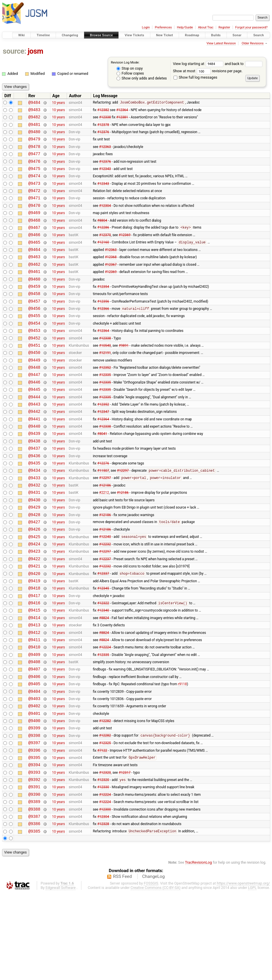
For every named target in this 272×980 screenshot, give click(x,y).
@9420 (34, 630)
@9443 (34, 441)
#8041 (102, 473)
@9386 (34, 910)
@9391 (34, 868)
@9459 (34, 309)
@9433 (34, 523)
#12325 (105, 819)
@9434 (34, 515)
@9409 (34, 720)
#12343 (105, 177)
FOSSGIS (151, 970)
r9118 (182, 753)
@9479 (34, 144)
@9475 (34, 177)
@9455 (34, 342)
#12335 (105, 408)
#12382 (103, 111)
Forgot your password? (251, 27)
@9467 (34, 243)
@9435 (34, 506)
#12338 (105, 120)
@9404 (34, 762)
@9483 (34, 111)
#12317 (125, 852)
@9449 (34, 391)
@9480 (34, 136)
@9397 (34, 819)
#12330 (103, 869)
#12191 (105, 383)
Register (224, 27)
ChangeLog (154, 963)
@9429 (34, 556)
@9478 (34, 152)
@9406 (34, 745)
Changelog (70, 35)
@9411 (34, 704)
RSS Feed (122, 963)
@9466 (34, 251)
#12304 (105, 218)
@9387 (34, 902)
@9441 (34, 457)
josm (35, 51)
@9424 (34, 597)
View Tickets (134, 35)
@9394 (34, 844)
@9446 (34, 416)
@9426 (34, 580)
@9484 (34, 103)
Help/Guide (185, 27)
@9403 (34, 770)
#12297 (123, 515)
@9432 (34, 531)
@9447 (34, 407)
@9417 (34, 655)
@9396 (34, 828)
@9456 (34, 333)
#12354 (103, 309)
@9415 (34, 671)
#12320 (105, 852)
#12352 (105, 399)
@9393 (34, 852)
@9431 (34, 539)
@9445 (34, 424)
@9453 (34, 358)
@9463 (34, 276)
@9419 (34, 638)
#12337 (103, 630)
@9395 (34, 836)
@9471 (34, 210)
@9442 (34, 449)
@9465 (34, 260)
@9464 (34, 268)
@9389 (34, 885)
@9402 (34, 778)
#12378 (103, 128)
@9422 (34, 613)
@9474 (34, 185)
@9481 (34, 128)
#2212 (104, 539)
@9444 (34, 432)
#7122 (102, 827)
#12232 (105, 597)
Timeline (43, 35)
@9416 (34, 663)
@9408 (34, 729)
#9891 (124, 375)
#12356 (103, 325)
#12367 (111, 284)
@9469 (34, 226)
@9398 (34, 811)
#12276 (103, 506)
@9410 (34, 712)
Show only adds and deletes (142, 78)
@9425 (34, 589)
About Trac (206, 27)
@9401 (34, 786)
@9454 (34, 350)
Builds (216, 35)
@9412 (34, 696)
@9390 (34, 877)
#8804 (102, 235)
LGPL (252, 975)
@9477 (34, 161)
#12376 (103, 136)
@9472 (34, 202)
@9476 (34, 169)
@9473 (34, 194)
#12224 (105, 712)
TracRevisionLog (199, 949)
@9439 (34, 473)
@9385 (34, 918)
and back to (244, 64)
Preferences (163, 27)
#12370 (105, 251)
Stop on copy (130, 68)
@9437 (34, 490)
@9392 (34, 860)
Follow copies (130, 73)
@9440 (34, 465)
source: (15, 51)
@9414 (34, 679)
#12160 (103, 260)
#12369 (125, 251)
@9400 (34, 794)
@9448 (34, 399)
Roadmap (192, 35)
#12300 (105, 893)
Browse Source (102, 35)
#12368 (111, 276)
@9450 (34, 383)
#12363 (105, 152)
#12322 (103, 663)
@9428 (34, 564)
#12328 (103, 910)
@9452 (34, 367)
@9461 (34, 292)
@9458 (34, 317)
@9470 (34, 218)
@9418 (34, 646)
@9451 (34, 375)
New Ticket (165, 35)
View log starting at (199, 64)
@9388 (34, 893)
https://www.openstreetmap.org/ (243, 970)
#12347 (103, 449)
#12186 (105, 531)
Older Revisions (253, 43)
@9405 (34, 753)
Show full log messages (195, 77)
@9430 (34, 548)
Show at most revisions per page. (208, 71)
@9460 (34, 301)
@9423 (34, 605)
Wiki (22, 35)
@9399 (34, 803)
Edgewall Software (61, 975)
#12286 (103, 243)
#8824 (104, 679)
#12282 (105, 795)
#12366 (103, 334)
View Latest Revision (221, 43)
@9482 (34, 119)
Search (259, 35)
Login (146, 27)
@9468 (34, 235)
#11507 (103, 515)
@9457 (34, 325)
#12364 (122, 111)
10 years (58, 103)
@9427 (34, 572)
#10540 (105, 375)
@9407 (34, 737)
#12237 (105, 613)
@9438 (34, 482)
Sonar (237, 35)
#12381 (122, 120)
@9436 (34, 498)
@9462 (34, 284)
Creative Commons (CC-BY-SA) (156, 975)
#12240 (105, 589)
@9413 (34, 687)
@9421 (34, 622)
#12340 (103, 671)
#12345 (103, 646)
